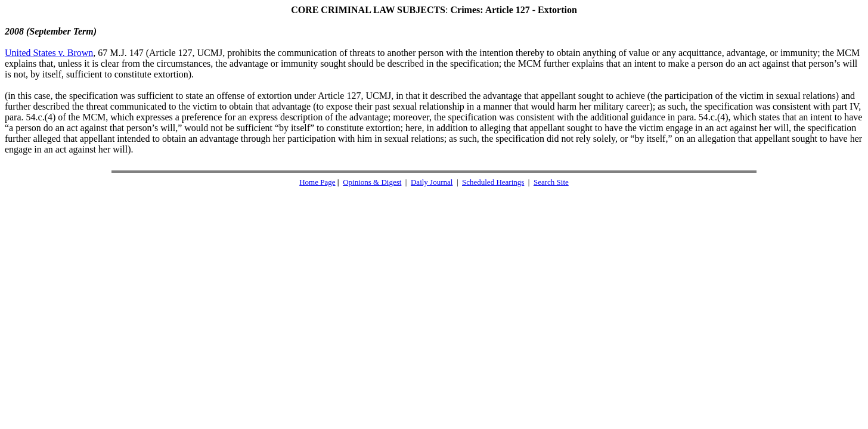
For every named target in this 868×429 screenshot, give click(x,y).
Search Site (551, 182)
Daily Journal (432, 182)
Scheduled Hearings (493, 182)
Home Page (317, 182)
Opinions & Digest (372, 182)
